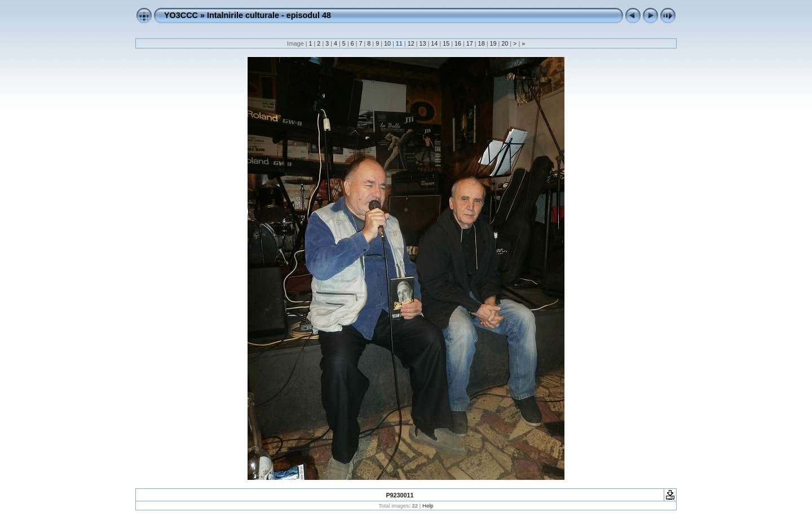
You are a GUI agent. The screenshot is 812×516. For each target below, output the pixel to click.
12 (411, 43)
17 (470, 43)
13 (422, 43)
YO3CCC (181, 15)
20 (505, 43)
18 (482, 43)
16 (458, 43)
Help (428, 506)
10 (387, 43)
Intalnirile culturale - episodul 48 (269, 15)
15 (446, 43)
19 (493, 43)
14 (434, 43)
